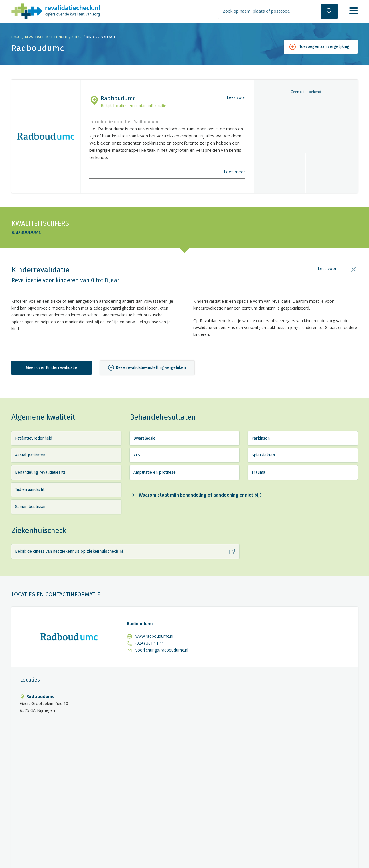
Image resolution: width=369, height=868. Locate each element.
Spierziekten (263, 455)
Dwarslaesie (144, 438)
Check (77, 37)
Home (16, 37)
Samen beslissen (31, 507)
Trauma (258, 472)
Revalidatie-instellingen (46, 37)
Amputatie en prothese (155, 472)
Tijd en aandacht (30, 490)
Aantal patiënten (30, 455)
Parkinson (261, 438)
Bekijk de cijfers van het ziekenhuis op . (69, 551)
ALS (137, 455)
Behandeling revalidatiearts (40, 472)
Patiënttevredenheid (34, 438)
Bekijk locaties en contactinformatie (134, 106)
